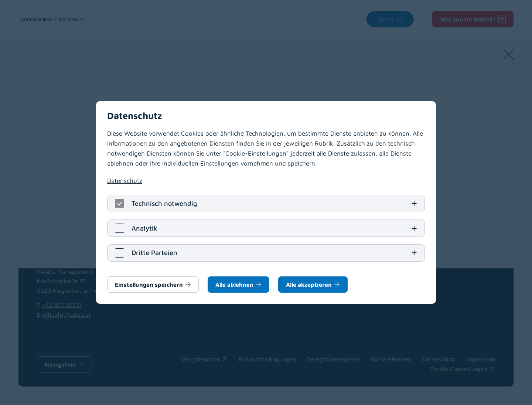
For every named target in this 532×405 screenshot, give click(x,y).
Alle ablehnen (234, 285)
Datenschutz (125, 181)
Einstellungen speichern (149, 285)
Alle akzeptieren (309, 285)
